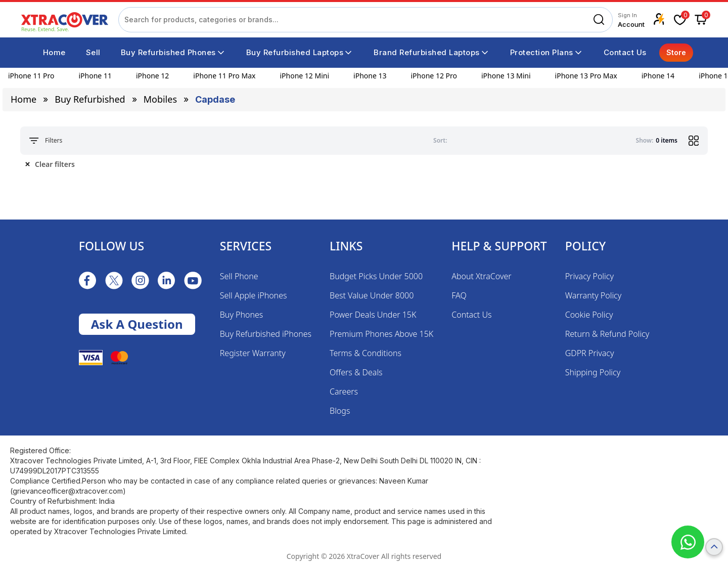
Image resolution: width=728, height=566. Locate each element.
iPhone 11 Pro (31, 76)
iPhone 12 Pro (434, 76)
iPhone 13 (370, 76)
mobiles (160, 99)
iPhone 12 (152, 76)
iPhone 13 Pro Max (586, 76)
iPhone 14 (658, 76)
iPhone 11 (95, 76)
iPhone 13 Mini (506, 76)
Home (24, 99)
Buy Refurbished (90, 99)
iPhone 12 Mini (304, 76)
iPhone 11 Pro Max (224, 76)
